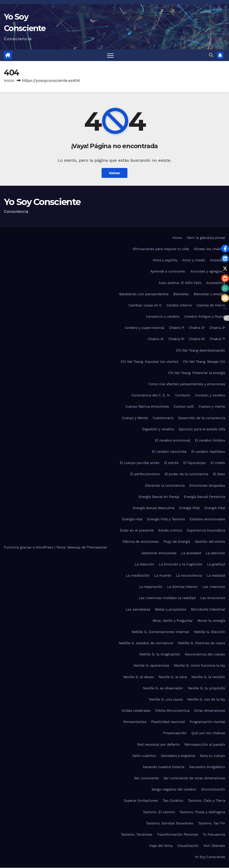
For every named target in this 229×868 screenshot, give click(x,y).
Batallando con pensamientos (144, 294)
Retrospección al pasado (205, 745)
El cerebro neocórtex (169, 452)
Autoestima (216, 283)
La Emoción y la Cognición (181, 564)
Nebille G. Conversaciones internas (160, 632)
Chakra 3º (217, 328)
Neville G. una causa (166, 699)
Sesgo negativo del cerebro (174, 789)
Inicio (9, 81)
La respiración (151, 587)
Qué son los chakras (208, 733)
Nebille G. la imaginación (160, 654)
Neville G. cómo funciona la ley (199, 666)
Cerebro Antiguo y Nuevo (205, 317)
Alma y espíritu (165, 260)
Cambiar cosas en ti (145, 305)
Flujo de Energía (177, 542)
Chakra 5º (176, 339)
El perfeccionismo (145, 474)
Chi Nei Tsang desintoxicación (201, 350)
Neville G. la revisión (208, 677)
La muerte (163, 575)
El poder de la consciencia (186, 474)
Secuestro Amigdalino (207, 767)
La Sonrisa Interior (182, 587)
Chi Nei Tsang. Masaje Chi (204, 362)
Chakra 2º (197, 328)
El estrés (171, 463)
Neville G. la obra (173, 677)
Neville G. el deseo (139, 677)
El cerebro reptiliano (208, 452)
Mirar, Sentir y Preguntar (173, 621)
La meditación (138, 575)
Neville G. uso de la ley (206, 699)
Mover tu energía (211, 621)
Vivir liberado (214, 846)
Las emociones (213, 598)
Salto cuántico (144, 756)
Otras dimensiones (210, 711)
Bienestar (181, 294)
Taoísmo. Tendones (137, 834)
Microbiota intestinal (208, 609)
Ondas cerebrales (136, 711)
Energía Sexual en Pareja (159, 497)
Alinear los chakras (209, 249)
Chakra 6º (197, 339)
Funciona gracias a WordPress (29, 547)
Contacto (183, 395)
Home (177, 238)
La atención (215, 553)
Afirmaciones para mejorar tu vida (161, 249)
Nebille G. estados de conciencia (146, 643)
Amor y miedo (194, 260)
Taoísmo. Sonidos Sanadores (170, 823)
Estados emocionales (207, 519)
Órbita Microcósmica (172, 711)
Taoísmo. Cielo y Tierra (207, 801)
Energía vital (132, 519)
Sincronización (213, 789)
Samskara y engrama (178, 756)
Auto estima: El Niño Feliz (180, 283)
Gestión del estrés (210, 542)
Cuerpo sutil (184, 407)
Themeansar (97, 547)
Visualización (188, 846)
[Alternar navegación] (110, 55)
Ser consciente (146, 778)
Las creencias (214, 587)
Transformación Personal (178, 834)
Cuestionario (163, 418)
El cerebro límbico (210, 440)
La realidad (216, 575)
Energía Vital (189, 508)
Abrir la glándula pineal (206, 238)
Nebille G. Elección (210, 632)
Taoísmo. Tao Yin (212, 823)
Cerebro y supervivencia (145, 328)
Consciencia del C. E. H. (151, 395)
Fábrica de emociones (141, 542)
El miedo (218, 463)
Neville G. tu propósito (207, 688)
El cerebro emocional (173, 440)
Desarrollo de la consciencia (202, 418)
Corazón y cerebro (210, 395)
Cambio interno (179, 305)
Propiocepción (175, 733)
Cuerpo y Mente (135, 418)
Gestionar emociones (159, 553)
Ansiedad (218, 260)
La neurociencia (189, 575)
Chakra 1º (177, 328)
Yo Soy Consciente (42, 202)
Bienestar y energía (209, 294)
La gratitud (216, 564)
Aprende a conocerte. (168, 272)
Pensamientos (135, 722)
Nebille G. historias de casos (201, 643)
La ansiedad (191, 553)
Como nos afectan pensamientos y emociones (187, 384)
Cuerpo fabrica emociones (147, 407)
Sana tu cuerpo (212, 756)
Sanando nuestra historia (164, 767)
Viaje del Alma (161, 846)
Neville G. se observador (163, 688)
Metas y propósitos (171, 609)
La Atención (144, 564)
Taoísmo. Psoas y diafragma (202, 812)
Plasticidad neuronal (168, 722)
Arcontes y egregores (208, 272)
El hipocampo (195, 463)
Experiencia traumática (206, 530)
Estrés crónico (170, 530)
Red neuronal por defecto (158, 745)
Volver (114, 173)
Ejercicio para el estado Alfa (202, 429)
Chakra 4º (156, 339)
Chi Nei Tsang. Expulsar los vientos (149, 362)
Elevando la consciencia (165, 486)
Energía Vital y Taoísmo (166, 519)
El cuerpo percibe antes (140, 463)
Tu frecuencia (214, 834)
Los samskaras (138, 609)
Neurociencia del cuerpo (205, 654)
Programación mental (207, 722)
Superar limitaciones (141, 801)
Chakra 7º (217, 339)
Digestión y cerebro (158, 429)
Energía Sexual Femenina (204, 497)
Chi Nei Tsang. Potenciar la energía (197, 373)
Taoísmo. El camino (159, 812)
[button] (211, 55)
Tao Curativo (173, 801)
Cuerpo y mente (212, 407)
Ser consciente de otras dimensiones (194, 778)
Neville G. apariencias (151, 666)
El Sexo (219, 474)
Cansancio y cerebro (163, 317)
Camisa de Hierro (211, 305)
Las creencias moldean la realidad (167, 598)
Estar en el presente (137, 530)
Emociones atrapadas (207, 486)
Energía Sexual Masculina (154, 508)
